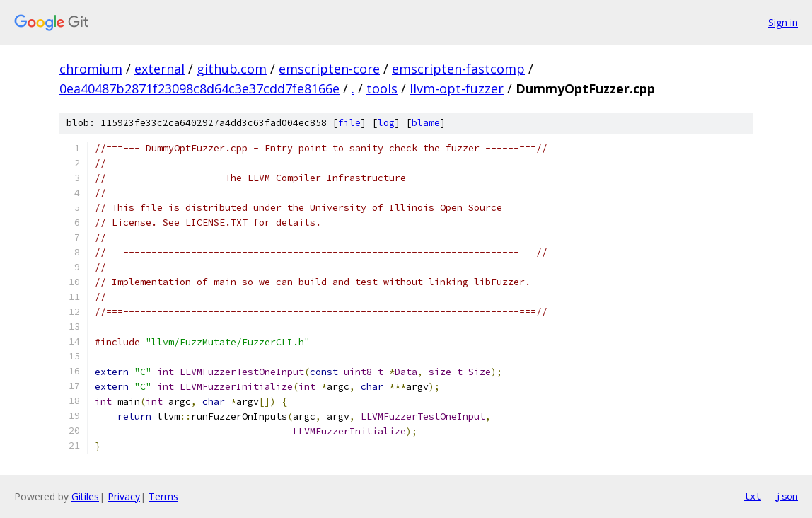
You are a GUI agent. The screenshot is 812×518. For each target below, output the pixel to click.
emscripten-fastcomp (458, 69)
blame (426, 123)
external (159, 69)
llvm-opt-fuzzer (457, 88)
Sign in (783, 22)
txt (753, 496)
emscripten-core (329, 69)
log (386, 123)
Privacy (124, 496)
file (349, 123)
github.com (232, 69)
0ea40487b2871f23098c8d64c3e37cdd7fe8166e (199, 88)
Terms (163, 496)
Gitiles (85, 496)
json (787, 496)
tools (382, 88)
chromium (91, 69)
